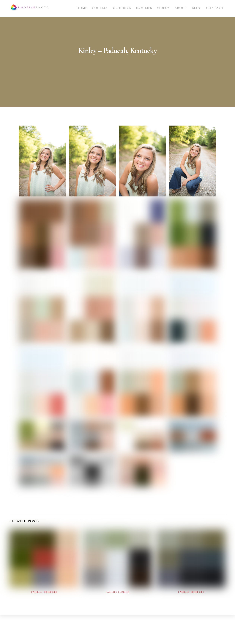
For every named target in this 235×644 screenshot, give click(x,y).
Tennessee (50, 592)
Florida (124, 592)
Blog (197, 8)
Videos (163, 8)
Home (82, 8)
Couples (100, 8)
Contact (215, 8)
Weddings (122, 8)
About (181, 8)
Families (144, 8)
